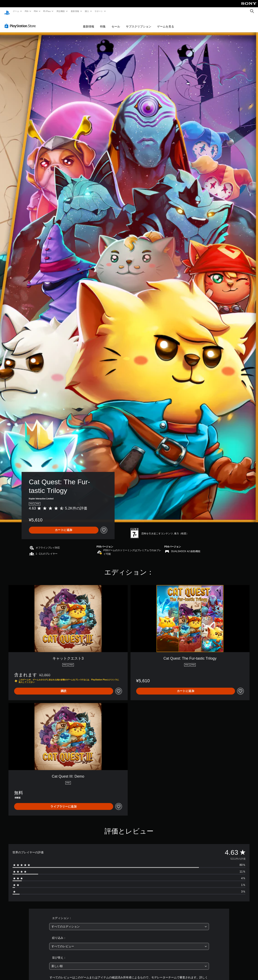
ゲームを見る (166, 23)
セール (116, 23)
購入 (87, 11)
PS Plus (47, 11)
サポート (99, 11)
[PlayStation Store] (21, 22)
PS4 (36, 11)
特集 (103, 23)
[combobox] (129, 923)
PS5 (27, 11)
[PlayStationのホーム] (7, 11)
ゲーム (16, 11)
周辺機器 (61, 11)
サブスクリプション (139, 23)
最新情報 (75, 11)
